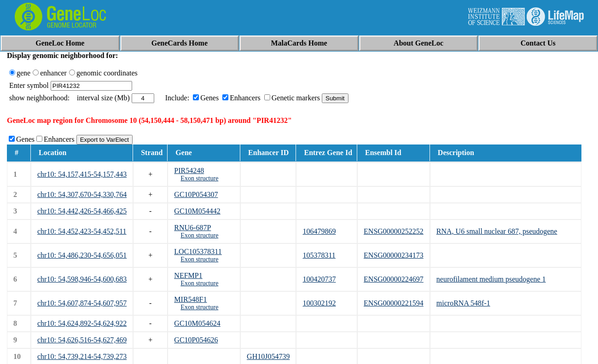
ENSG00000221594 (394, 303)
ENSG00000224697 (394, 279)
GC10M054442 (197, 211)
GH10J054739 (268, 356)
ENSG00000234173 (394, 255)
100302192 (319, 303)
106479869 (319, 231)
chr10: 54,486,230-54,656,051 (82, 255)
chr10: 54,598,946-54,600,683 (82, 279)
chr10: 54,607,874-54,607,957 (82, 303)
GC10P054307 (196, 194)
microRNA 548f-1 (463, 303)
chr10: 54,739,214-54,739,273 (82, 356)
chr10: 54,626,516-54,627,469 (82, 340)
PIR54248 (189, 170)
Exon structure (199, 178)
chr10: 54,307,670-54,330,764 (82, 194)
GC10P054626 (196, 340)
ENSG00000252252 (394, 231)
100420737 (319, 279)
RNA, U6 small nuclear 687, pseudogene (497, 231)
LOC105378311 (198, 251)
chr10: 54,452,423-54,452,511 (82, 231)
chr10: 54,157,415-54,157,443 (82, 174)
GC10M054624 (197, 323)
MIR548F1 (190, 299)
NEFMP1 (188, 275)
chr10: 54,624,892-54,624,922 (82, 323)
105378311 (319, 255)
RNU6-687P (192, 228)
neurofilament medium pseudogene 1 (491, 279)
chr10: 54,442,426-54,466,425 (82, 211)
